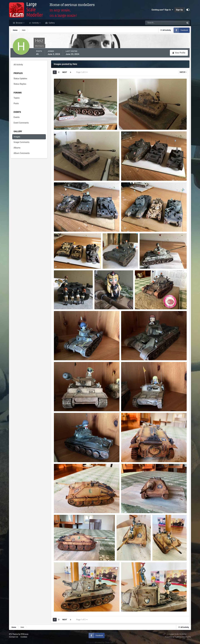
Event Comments (21, 123)
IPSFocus (25, 634)
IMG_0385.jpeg (148, 262)
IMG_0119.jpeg (144, 302)
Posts (16, 103)
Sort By (183, 72)
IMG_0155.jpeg (63, 506)
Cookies (24, 637)
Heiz (61, 126)
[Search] (156, 23)
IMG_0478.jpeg (103, 302)
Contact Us (14, 637)
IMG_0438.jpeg (63, 302)
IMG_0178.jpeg (63, 604)
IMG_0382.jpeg (63, 224)
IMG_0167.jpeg (130, 506)
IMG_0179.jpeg (63, 123)
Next (65, 72)
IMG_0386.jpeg (130, 224)
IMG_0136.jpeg (130, 404)
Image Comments (21, 142)
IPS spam (90, 642)
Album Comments (22, 153)
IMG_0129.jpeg (130, 353)
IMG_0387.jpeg (63, 262)
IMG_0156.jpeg (130, 455)
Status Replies (20, 84)
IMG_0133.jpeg (128, 123)
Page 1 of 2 (82, 72)
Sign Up (179, 10)
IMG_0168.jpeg (63, 553)
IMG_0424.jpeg (111, 262)
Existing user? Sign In (162, 10)
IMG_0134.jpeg (63, 404)
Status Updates (20, 79)
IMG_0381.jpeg (130, 173)
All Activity (18, 65)
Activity (36, 23)
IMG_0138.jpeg (63, 455)
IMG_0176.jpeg (125, 553)
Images (17, 137)
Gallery (51, 23)
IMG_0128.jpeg (63, 353)
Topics (17, 98)
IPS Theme (13, 634)
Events (17, 117)
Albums (17, 148)
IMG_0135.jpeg (63, 173)
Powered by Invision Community (178, 637)
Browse (19, 23)
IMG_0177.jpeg (161, 553)
